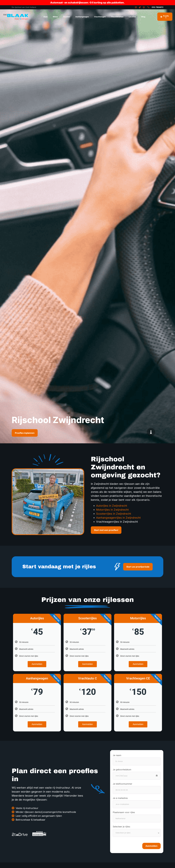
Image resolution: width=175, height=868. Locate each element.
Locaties (132, 17)
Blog (143, 17)
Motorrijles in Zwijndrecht (112, 510)
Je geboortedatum (122, 770)
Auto (46, 17)
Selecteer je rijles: (122, 827)
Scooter (67, 17)
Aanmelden (37, 664)
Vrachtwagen (100, 17)
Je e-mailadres (120, 798)
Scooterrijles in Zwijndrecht (114, 514)
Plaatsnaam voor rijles (124, 812)
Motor (55, 17)
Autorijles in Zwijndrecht (112, 506)
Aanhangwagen (82, 17)
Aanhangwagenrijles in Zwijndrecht (118, 518)
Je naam (117, 755)
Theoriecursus (117, 17)
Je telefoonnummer (122, 784)
